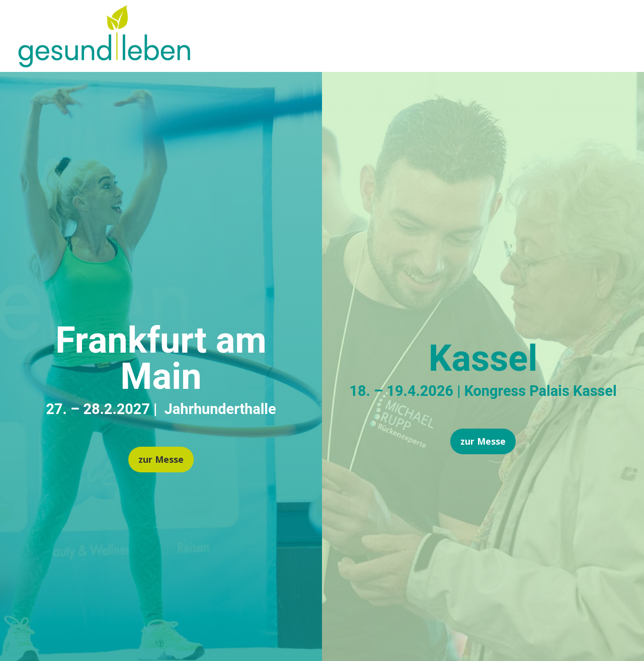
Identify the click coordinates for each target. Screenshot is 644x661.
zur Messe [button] (161, 459)
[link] (104, 64)
